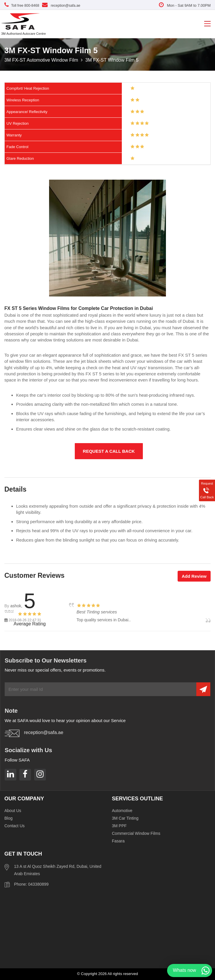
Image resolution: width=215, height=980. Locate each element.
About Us (13, 811)
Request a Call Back (109, 451)
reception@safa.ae (61, 6)
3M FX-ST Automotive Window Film (42, 60)
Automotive (122, 811)
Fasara (118, 841)
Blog (8, 818)
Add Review (194, 576)
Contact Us (14, 826)
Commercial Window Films (136, 833)
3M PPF (119, 826)
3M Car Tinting (125, 818)
